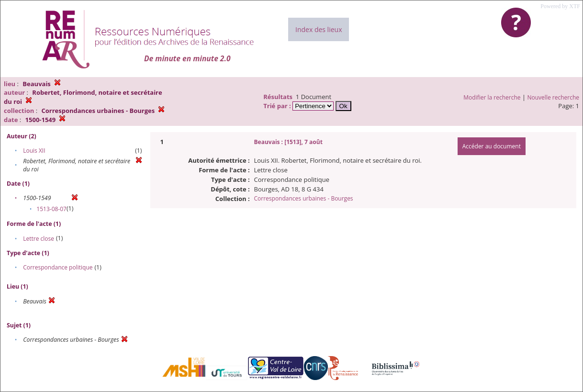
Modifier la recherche (492, 97)
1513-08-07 (51, 209)
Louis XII (34, 151)
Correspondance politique (58, 267)
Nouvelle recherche (554, 97)
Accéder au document (492, 146)
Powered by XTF (560, 6)
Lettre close (39, 239)
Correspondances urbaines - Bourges (304, 198)
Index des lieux (319, 29)
